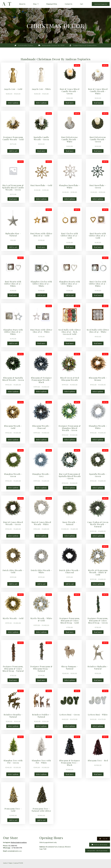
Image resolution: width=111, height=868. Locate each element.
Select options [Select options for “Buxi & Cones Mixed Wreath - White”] (41, 536)
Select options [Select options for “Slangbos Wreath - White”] (98, 440)
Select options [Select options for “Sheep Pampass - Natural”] (70, 680)
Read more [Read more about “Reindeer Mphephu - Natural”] (98, 680)
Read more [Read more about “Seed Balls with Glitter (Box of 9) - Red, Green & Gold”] (70, 343)
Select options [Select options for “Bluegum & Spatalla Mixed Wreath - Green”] (13, 391)
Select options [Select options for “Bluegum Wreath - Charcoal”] (41, 440)
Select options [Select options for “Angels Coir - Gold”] (13, 103)
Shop (36, 4)
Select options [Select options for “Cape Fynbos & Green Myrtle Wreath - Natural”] (98, 536)
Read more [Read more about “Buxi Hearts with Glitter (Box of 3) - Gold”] (98, 247)
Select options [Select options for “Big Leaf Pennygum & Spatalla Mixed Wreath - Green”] (70, 488)
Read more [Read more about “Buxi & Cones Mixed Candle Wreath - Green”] (70, 103)
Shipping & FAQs (52, 4)
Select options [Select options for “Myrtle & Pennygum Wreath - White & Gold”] (98, 584)
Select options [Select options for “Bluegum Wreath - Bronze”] (98, 391)
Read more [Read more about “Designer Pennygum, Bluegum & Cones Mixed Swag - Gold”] (70, 632)
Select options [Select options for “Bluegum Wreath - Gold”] (13, 440)
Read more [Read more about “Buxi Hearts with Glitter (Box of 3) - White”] (13, 295)
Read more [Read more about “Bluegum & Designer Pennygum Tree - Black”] (70, 774)
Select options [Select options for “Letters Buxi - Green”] (70, 726)
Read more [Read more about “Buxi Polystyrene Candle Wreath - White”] (70, 151)
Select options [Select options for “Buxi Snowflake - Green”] (98, 199)
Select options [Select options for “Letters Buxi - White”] (98, 726)
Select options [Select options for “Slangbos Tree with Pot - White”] (41, 774)
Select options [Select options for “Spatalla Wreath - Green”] (98, 488)
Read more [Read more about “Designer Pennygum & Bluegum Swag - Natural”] (41, 680)
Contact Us (69, 4)
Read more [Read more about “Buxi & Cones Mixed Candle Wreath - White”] (98, 103)
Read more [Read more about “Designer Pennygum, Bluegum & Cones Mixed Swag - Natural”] (13, 680)
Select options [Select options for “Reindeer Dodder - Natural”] (41, 726)
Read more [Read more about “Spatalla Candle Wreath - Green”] (41, 151)
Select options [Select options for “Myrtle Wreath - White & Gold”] (41, 632)
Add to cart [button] (13, 151)
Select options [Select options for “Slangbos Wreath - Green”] (13, 488)
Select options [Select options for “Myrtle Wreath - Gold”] (13, 632)
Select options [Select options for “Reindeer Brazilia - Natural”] (13, 726)
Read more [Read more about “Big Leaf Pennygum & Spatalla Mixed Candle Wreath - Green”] (13, 199)
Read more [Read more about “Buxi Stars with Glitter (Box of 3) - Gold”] (41, 247)
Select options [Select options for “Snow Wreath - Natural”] (70, 536)
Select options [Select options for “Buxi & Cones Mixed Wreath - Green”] (13, 536)
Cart (82, 4)
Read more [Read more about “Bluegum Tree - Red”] (98, 774)
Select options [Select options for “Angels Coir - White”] (41, 103)
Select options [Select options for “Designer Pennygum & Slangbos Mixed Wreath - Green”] (70, 440)
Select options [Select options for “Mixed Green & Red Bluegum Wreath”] (70, 391)
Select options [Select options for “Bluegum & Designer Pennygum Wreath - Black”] (41, 391)
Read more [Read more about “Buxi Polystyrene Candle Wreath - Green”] (98, 151)
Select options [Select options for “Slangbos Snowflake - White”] (70, 199)
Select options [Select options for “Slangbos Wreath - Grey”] (41, 488)
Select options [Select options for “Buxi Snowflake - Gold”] (41, 199)
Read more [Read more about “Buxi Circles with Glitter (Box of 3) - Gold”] (70, 247)
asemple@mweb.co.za (15, 851)
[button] (98, 851)
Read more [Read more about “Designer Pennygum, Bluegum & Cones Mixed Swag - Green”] (98, 632)
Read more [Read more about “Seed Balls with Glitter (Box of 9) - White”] (98, 343)
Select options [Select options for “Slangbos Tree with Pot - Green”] (13, 774)
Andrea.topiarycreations (19, 842)
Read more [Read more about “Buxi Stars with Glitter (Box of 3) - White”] (41, 343)
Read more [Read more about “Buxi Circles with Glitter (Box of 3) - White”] (98, 295)
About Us (22, 4)
